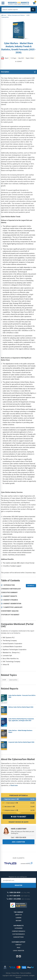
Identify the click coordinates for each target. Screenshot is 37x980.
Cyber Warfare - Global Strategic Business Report (20, 731)
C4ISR (4, 680)
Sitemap (8, 973)
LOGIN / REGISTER (18, 951)
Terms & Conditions (26, 973)
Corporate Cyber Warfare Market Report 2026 (21, 742)
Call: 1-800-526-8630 (18, 837)
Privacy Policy (15, 973)
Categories (18, 928)
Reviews (18, 921)
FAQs (18, 948)
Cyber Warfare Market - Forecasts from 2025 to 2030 (22, 696)
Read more (14, 785)
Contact (18, 945)
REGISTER (19, 885)
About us (18, 915)
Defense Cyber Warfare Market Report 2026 (21, 707)
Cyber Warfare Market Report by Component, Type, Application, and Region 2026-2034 (21, 720)
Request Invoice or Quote (18, 822)
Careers (18, 918)
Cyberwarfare (13, 680)
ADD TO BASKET (18, 817)
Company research (18, 931)
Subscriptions (18, 937)
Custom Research (18, 934)
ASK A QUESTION (18, 842)
